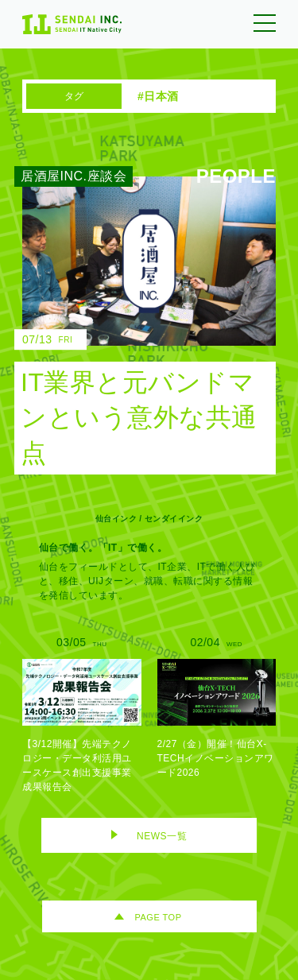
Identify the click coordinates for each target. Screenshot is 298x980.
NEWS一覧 (162, 836)
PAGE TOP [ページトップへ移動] (158, 917)
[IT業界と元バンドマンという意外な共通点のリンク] (137, 325)
